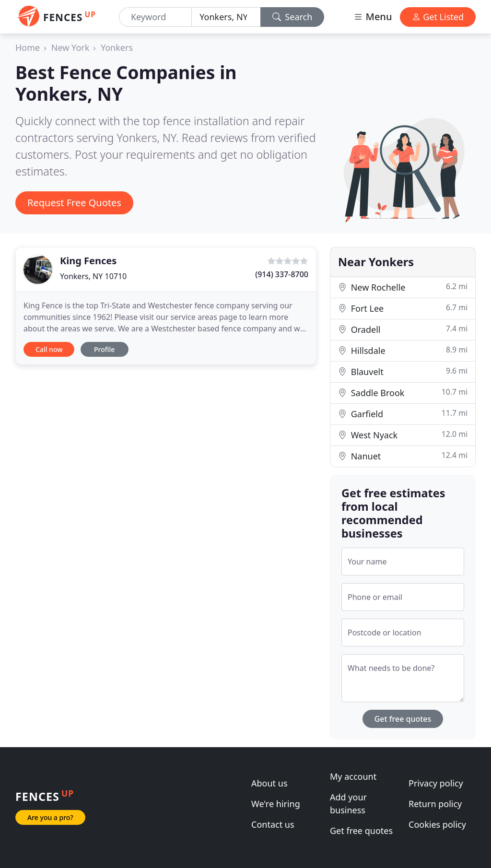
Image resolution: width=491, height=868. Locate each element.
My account (353, 776)
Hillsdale (403, 350)
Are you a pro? (50, 817)
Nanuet (403, 456)
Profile (104, 349)
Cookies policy (437, 824)
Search (292, 17)
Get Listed (438, 17)
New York (70, 47)
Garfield (403, 414)
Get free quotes (403, 719)
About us (269, 783)
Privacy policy (436, 783)
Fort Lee (403, 308)
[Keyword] (155, 17)
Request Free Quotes (74, 203)
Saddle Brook (403, 393)
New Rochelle (403, 287)
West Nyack (403, 435)
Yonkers (117, 47)
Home (28, 47)
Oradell (403, 329)
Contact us (273, 824)
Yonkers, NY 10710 (93, 276)
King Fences (88, 261)
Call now (49, 349)
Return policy (435, 804)
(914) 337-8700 (282, 274)
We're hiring (276, 804)
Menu (373, 17)
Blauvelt (403, 371)
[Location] (226, 17)
